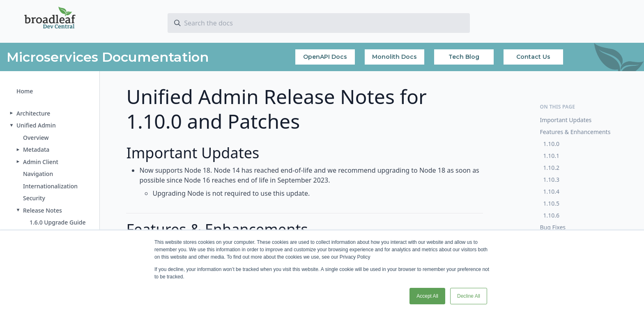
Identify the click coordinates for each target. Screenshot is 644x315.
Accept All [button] (427, 296)
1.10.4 (551, 191)
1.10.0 (551, 144)
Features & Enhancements (575, 132)
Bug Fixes (553, 227)
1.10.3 (551, 180)
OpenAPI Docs (325, 57)
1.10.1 (551, 156)
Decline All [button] (469, 296)
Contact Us (533, 57)
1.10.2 (551, 168)
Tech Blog (464, 57)
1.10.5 (551, 203)
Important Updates (566, 120)
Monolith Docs (394, 57)
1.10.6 (551, 215)
